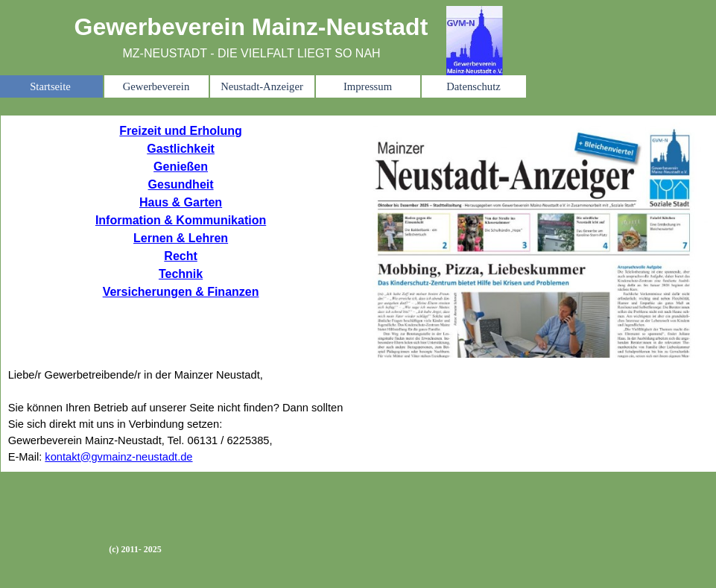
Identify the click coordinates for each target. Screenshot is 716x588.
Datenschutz (473, 86)
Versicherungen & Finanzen (181, 292)
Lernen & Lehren (181, 238)
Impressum (368, 86)
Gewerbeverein (156, 86)
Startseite (50, 86)
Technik (181, 274)
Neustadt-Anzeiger (262, 86)
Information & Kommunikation (181, 220)
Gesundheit (181, 184)
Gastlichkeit (181, 149)
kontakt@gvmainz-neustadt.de (118, 457)
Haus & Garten (181, 202)
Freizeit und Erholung (180, 131)
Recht (180, 256)
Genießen (181, 167)
